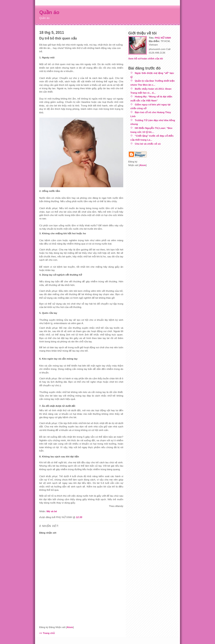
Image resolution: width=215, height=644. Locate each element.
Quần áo (49, 12)
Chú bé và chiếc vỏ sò (148, 144)
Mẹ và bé (52, 511)
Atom (70, 627)
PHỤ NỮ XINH (163, 38)
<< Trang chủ (47, 633)
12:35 (79, 517)
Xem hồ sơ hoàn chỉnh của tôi (146, 58)
